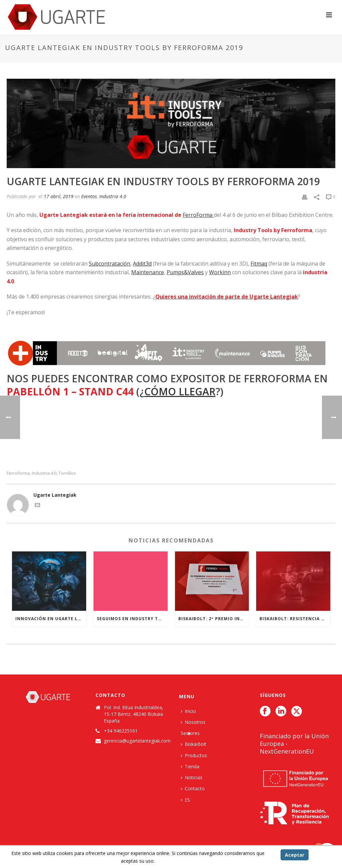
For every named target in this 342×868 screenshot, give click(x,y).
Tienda (190, 766)
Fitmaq (259, 264)
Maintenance (148, 272)
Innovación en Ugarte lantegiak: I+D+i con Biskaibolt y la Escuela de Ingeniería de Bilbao (51, 619)
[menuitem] (187, 800)
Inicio (188, 711)
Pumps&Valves (185, 272)
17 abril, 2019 (59, 196)
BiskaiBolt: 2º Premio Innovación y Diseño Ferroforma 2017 (214, 619)
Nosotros (193, 722)
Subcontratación (110, 264)
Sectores (190, 733)
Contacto (193, 788)
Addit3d (142, 264)
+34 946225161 (121, 731)
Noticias (192, 777)
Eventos (89, 196)
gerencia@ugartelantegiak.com (137, 741)
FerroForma (198, 215)
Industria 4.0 (113, 196)
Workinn (220, 272)
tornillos (67, 473)
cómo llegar (180, 391)
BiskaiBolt (194, 744)
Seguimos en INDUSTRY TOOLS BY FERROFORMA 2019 (132, 619)
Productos (194, 755)
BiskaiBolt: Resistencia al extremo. (295, 619)
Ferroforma (18, 473)
